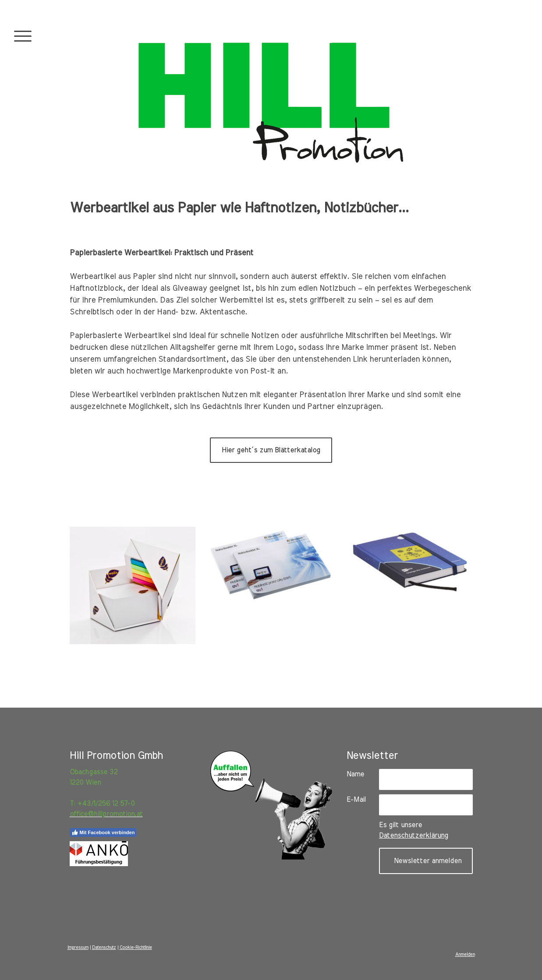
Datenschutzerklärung (414, 835)
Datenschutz (104, 948)
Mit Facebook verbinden (103, 832)
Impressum (78, 948)
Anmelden (465, 955)
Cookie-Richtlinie (136, 948)
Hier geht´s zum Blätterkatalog (271, 450)
